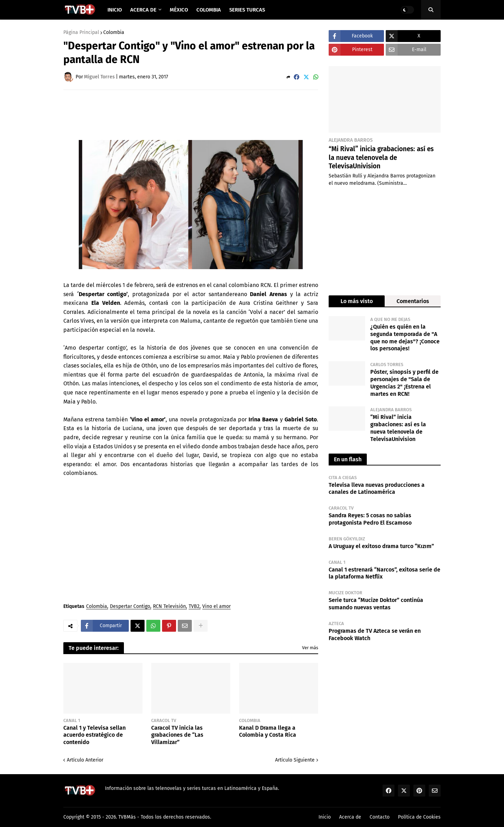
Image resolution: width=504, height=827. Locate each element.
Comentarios (413, 301)
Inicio (325, 817)
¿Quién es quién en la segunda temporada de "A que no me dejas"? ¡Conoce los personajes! (405, 338)
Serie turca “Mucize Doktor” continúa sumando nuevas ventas (376, 604)
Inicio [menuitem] (115, 10)
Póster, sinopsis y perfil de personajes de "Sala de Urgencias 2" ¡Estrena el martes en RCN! (404, 383)
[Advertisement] (191, 114)
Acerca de (350, 817)
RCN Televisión (169, 607)
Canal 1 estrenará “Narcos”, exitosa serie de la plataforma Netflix (384, 573)
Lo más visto (357, 301)
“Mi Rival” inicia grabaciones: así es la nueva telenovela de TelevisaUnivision (381, 157)
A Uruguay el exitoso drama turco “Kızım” (381, 546)
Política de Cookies (419, 817)
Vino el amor (216, 607)
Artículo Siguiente (295, 760)
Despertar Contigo (130, 607)
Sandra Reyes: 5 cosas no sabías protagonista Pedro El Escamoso (370, 519)
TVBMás (127, 817)
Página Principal (81, 33)
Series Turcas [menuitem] (247, 10)
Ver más (310, 648)
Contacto (380, 817)
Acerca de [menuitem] (143, 10)
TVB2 (194, 607)
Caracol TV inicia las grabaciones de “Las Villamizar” (177, 735)
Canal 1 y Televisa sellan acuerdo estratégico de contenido (94, 735)
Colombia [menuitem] (209, 10)
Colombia (114, 33)
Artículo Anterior (85, 760)
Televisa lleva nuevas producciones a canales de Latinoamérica (377, 489)
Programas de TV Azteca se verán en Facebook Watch (375, 635)
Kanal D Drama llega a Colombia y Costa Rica (268, 731)
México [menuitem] (179, 10)
